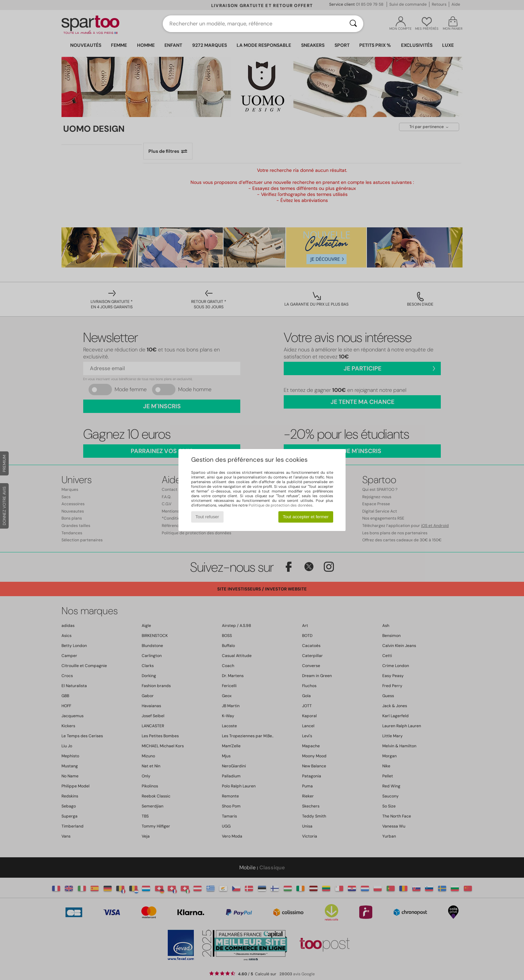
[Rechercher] (353, 24)
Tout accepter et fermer (306, 517)
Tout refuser (207, 517)
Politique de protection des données (281, 505)
